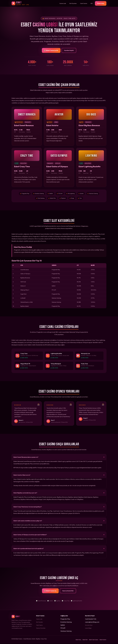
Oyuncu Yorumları (41, 629)
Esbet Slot (85, 640)
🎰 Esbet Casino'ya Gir (51, 50)
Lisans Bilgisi (88, 629)
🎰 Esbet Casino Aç (50, 591)
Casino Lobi (63, 3)
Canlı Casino (84, 3)
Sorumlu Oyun (89, 626)
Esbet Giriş (101, 3)
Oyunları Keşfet (69, 50)
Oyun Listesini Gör (68, 591)
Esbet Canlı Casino (94, 640)
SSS (92, 3)
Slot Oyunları (73, 3)
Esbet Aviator (103, 640)
